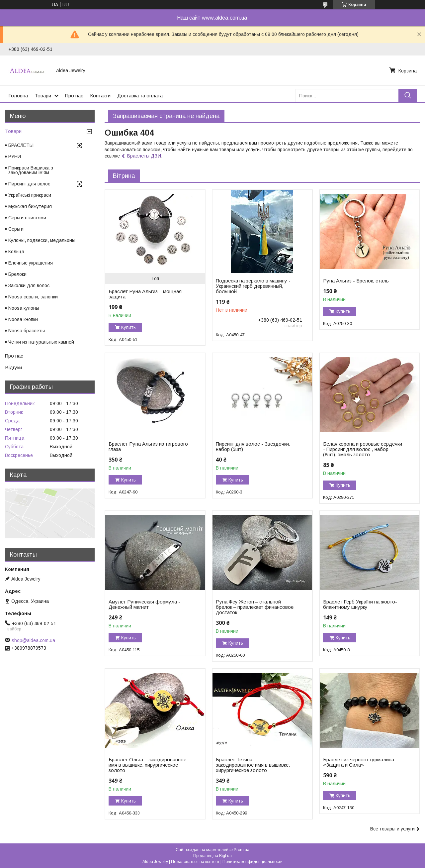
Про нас (74, 96)
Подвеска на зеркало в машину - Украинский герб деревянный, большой (253, 286)
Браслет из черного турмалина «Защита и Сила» (359, 762)
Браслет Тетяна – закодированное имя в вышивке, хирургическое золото (253, 765)
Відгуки (13, 367)
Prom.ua (242, 850)
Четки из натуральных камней (41, 342)
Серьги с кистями (27, 218)
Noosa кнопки (23, 319)
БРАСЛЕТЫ (21, 145)
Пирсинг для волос (29, 184)
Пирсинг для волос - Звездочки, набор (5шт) (253, 447)
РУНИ (15, 157)
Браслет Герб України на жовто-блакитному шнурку (360, 604)
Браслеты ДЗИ (144, 156)
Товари (43, 96)
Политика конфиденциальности (253, 862)
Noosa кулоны (24, 308)
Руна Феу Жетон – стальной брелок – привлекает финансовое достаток (255, 607)
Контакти (100, 96)
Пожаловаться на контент (195, 862)
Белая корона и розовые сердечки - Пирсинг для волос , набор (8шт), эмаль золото (363, 449)
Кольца (16, 252)
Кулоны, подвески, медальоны (42, 240)
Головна (18, 96)
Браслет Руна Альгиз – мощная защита (145, 294)
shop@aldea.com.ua (33, 640)
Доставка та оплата (140, 96)
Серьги (16, 229)
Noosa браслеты (27, 331)
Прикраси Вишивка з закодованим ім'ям (31, 170)
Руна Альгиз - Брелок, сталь (356, 281)
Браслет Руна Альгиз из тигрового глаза (148, 447)
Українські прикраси (30, 195)
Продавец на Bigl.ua (212, 856)
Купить (128, 327)
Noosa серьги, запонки (33, 297)
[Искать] (408, 96)
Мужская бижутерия (30, 206)
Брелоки (17, 274)
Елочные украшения (31, 263)
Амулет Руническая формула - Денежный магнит (144, 604)
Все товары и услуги (392, 829)
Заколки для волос (29, 285)
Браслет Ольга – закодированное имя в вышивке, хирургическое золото (147, 765)
